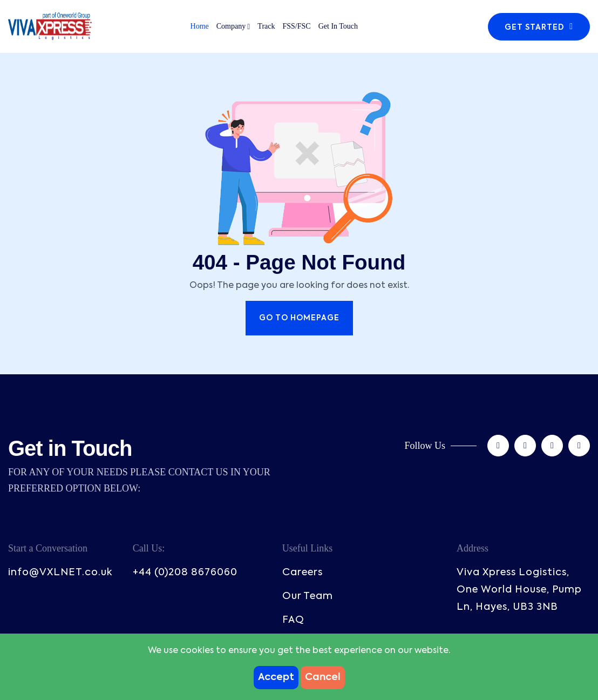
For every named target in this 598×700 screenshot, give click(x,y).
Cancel (323, 677)
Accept (276, 677)
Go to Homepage (299, 318)
